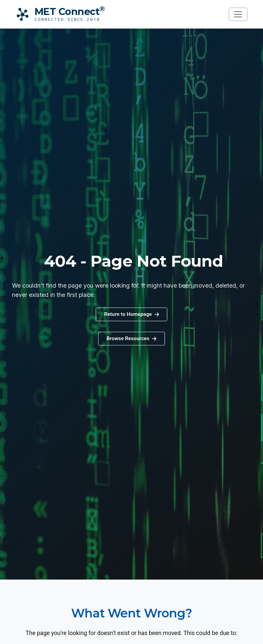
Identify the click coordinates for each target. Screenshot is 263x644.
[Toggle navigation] (238, 14)
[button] (131, 339)
